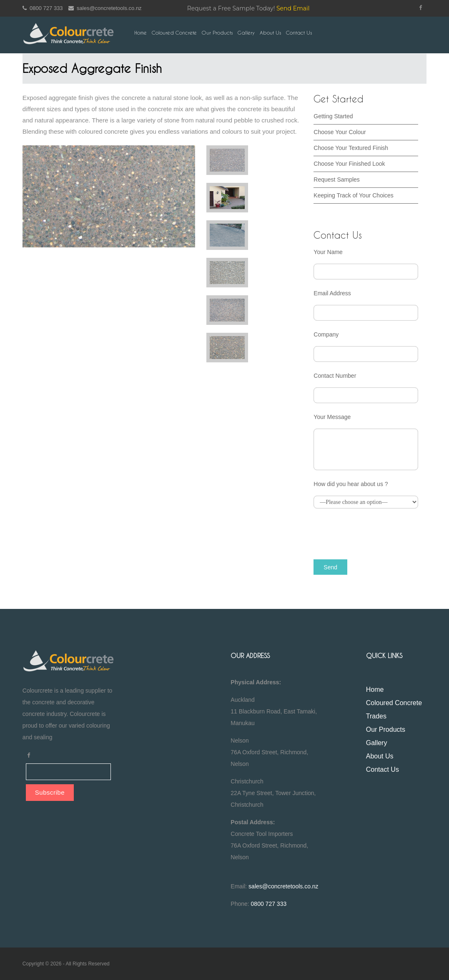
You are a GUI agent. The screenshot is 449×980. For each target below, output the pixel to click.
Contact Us (299, 33)
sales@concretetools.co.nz (105, 8)
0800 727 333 (43, 8)
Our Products (217, 33)
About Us (270, 33)
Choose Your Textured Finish (351, 148)
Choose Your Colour (340, 132)
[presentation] (377, 533)
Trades (376, 716)
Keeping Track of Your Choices (353, 195)
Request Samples (337, 180)
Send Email (293, 8)
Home (140, 33)
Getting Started (333, 116)
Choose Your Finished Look (349, 164)
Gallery (246, 33)
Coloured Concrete (174, 33)
